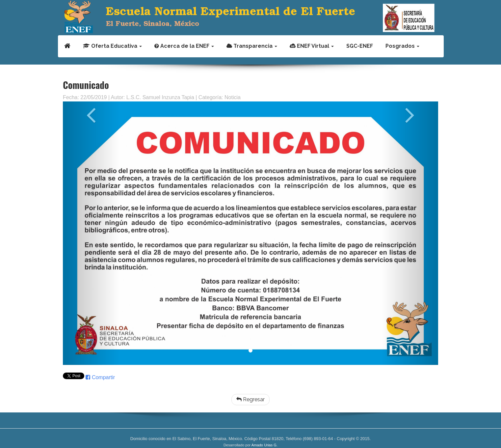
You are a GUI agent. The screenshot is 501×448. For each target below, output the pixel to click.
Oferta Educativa (112, 46)
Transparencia (252, 46)
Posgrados (402, 46)
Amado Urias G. (264, 445)
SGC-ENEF (360, 46)
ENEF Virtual (312, 46)
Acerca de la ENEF (184, 46)
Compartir (100, 377)
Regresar (250, 399)
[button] (91, 233)
